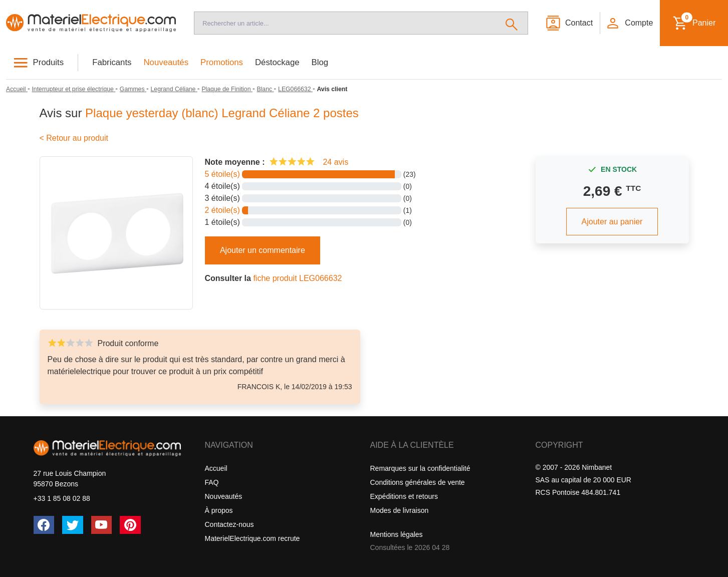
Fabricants (112, 62)
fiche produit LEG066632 (297, 278)
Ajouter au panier (612, 222)
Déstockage (277, 62)
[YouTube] (102, 525)
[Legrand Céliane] (174, 89)
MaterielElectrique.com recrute (253, 538)
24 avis (335, 162)
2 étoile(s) (222, 210)
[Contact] (569, 23)
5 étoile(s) (222, 174)
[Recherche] (345, 23)
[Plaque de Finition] (227, 89)
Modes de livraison (400, 510)
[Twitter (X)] (73, 525)
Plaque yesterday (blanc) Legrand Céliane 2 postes (222, 113)
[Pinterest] (130, 525)
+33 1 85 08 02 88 (62, 498)
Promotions (222, 62)
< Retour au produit (74, 138)
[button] (629, 23)
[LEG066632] (295, 89)
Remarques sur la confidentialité (420, 468)
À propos (219, 510)
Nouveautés (166, 62)
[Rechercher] (512, 23)
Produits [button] (49, 62)
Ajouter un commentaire (263, 250)
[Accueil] (91, 23)
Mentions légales (397, 534)
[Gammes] (133, 89)
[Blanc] (265, 89)
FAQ (212, 482)
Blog (320, 62)
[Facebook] (44, 525)
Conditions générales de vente (418, 482)
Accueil (216, 468)
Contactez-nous (229, 524)
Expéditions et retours (404, 496)
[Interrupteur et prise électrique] (73, 89)
